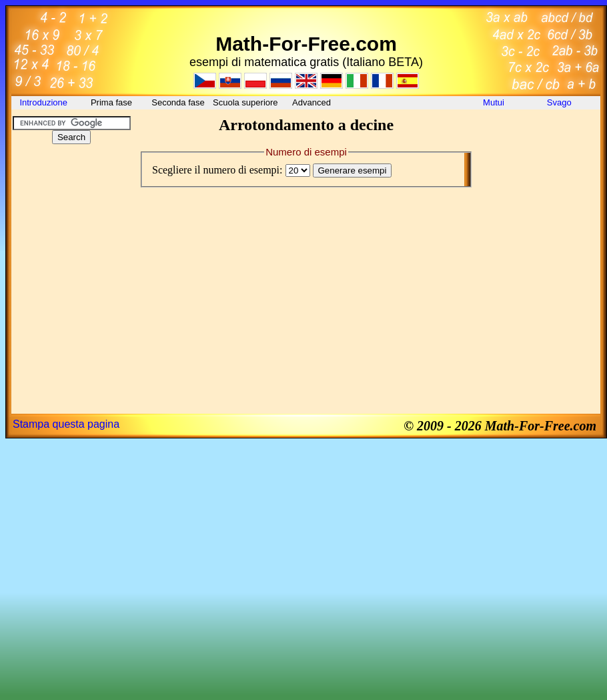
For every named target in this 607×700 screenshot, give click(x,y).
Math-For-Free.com (306, 44)
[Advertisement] (71, 236)
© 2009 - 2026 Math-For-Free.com (500, 426)
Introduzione (44, 102)
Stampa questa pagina (66, 424)
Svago (560, 102)
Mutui (494, 102)
